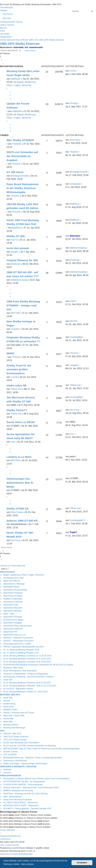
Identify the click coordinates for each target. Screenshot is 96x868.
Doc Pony (74, 410)
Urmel (73, 71)
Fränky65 (17, 144)
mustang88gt (76, 337)
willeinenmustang (78, 248)
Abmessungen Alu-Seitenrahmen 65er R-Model (20, 483)
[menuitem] (4, 10)
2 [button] (2, 60)
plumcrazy (75, 140)
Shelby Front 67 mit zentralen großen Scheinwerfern (19, 369)
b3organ (74, 103)
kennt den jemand (18, 248)
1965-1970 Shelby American (20, 44)
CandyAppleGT (77, 520)
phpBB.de (31, 851)
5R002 (10, 353)
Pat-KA (14, 240)
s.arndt (14, 377)
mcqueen (15, 329)
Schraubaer (75, 184)
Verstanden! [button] (82, 863)
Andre (73, 301)
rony (13, 442)
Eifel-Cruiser (17, 512)
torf (26, 47)
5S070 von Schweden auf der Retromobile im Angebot (22, 156)
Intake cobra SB (16, 385)
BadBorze (74, 204)
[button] (1, 63)
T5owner (16, 164)
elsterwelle (18, 47)
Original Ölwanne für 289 (22, 260)
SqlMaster (16, 79)
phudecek (15, 264)
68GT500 (15, 313)
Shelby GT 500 (16, 236)
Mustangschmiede (20, 176)
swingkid (74, 365)
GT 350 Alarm (15, 172)
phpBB (14, 848)
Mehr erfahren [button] (28, 864)
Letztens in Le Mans (19, 457)
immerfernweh (36, 47)
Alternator (75, 236)
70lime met (16, 389)
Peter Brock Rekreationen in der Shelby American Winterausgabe (23, 188)
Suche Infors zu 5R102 (21, 422)
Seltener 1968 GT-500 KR (22, 521)
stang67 (15, 252)
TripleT (73, 532)
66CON (73, 321)
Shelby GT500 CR (17, 509)
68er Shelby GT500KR (20, 140)
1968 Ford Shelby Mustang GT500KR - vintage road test (23, 305)
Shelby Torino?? (17, 410)
